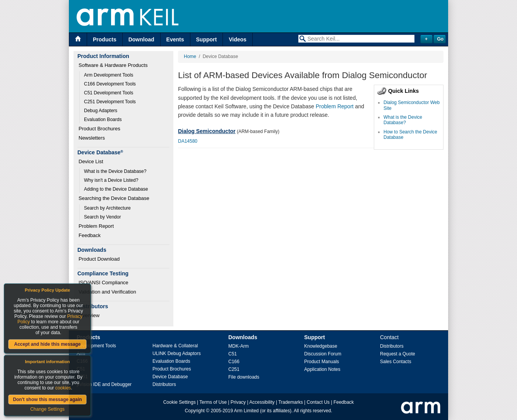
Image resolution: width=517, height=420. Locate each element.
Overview (89, 315)
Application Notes (322, 369)
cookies (63, 388)
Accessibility (262, 402)
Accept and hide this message (47, 344)
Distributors (164, 384)
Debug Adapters (101, 111)
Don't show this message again (47, 400)
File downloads (244, 377)
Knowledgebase (321, 346)
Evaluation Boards (103, 120)
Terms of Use (213, 402)
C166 (234, 362)
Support (207, 39)
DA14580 (188, 141)
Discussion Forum (323, 354)
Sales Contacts (396, 362)
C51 (233, 354)
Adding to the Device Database (116, 189)
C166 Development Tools (110, 84)
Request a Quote (398, 354)
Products (105, 39)
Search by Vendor (102, 217)
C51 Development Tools (109, 93)
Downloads (243, 337)
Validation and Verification (107, 292)
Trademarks (291, 402)
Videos (238, 39)
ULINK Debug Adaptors (177, 353)
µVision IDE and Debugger (104, 384)
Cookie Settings (180, 402)
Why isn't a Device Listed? (111, 180)
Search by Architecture (107, 208)
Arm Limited (247, 411)
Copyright (195, 411)
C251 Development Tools (110, 102)
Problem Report (96, 226)
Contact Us (318, 402)
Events (175, 39)
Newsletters (92, 138)
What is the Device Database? (115, 171)
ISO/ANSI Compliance (104, 283)
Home (190, 56)
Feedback (90, 235)
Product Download (99, 259)
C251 (234, 369)
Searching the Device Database (114, 198)
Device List (91, 161)
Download (141, 39)
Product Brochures (99, 129)
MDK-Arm (239, 346)
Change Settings (47, 409)
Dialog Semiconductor (207, 131)
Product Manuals (322, 362)
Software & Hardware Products (113, 65)
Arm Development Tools (109, 75)
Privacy (238, 402)
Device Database (170, 377)
